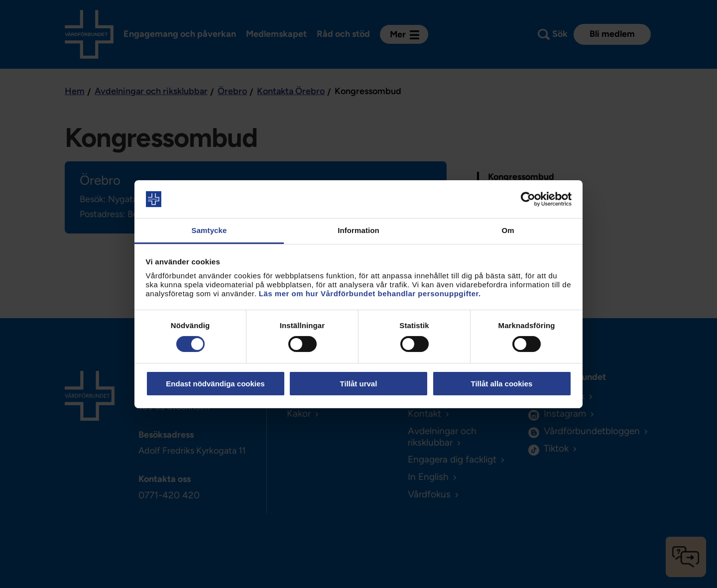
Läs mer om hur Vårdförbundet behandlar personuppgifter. (370, 294)
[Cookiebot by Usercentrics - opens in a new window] (528, 199)
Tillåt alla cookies (502, 384)
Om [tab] (508, 230)
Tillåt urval (359, 384)
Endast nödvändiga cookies (215, 384)
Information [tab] (358, 230)
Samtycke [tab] (209, 230)
